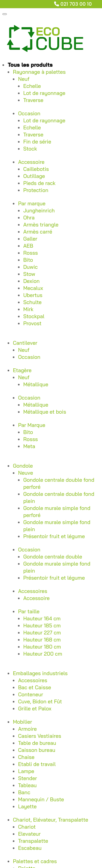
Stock (30, 149)
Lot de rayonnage (44, 93)
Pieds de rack (39, 183)
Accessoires (33, 591)
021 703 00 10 (76, 4)
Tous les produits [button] (30, 65)
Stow (29, 274)
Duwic (30, 267)
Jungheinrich (39, 210)
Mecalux (33, 288)
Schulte (32, 302)
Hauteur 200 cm (43, 654)
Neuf (24, 79)
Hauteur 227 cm (42, 633)
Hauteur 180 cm (42, 647)
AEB (28, 246)
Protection (36, 190)
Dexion (31, 281)
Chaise (26, 757)
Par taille (29, 611)
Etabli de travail (37, 764)
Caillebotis (36, 169)
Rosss (30, 253)
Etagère (22, 370)
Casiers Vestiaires (40, 736)
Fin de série (37, 142)
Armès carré (38, 232)
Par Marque (32, 425)
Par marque (32, 203)
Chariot (27, 827)
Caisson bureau (37, 750)
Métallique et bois (45, 412)
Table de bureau (37, 743)
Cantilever (25, 343)
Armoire (27, 729)
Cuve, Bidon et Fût (40, 701)
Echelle (32, 86)
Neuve (25, 473)
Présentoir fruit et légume (54, 536)
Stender (27, 778)
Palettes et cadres (35, 861)
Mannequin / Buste (41, 799)
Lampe (26, 771)
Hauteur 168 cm (42, 640)
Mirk (28, 309)
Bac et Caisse (34, 687)
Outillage (34, 176)
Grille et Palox (35, 709)
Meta (29, 446)
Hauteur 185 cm (42, 626)
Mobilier (22, 722)
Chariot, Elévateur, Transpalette (50, 820)
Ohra (29, 218)
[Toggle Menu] (5, 14)
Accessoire (31, 162)
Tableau (27, 785)
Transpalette (33, 841)
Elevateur (29, 834)
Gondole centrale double (52, 557)
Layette (27, 806)
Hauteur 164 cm (42, 618)
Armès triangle (41, 225)
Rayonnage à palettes (39, 72)
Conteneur (30, 694)
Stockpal (34, 316)
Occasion (29, 113)
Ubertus (33, 295)
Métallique (36, 384)
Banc (24, 792)
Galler (30, 239)
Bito (28, 260)
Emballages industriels (40, 673)
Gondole (23, 466)
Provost (32, 323)
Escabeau (30, 848)
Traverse (33, 100)
